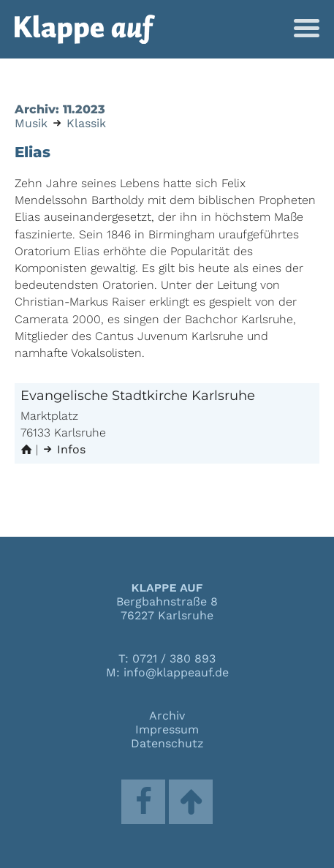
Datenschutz (167, 743)
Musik (31, 123)
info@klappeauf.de (176, 672)
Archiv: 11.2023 (60, 109)
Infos (64, 449)
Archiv (167, 716)
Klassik (86, 123)
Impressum (167, 729)
